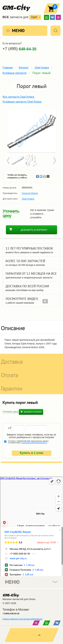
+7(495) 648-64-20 (11, 614)
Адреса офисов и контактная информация (22, 619)
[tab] (32, 327)
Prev (9, 161)
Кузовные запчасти (14, 73)
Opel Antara (42, 68)
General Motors (30, 193)
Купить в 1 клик (32, 453)
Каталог (24, 68)
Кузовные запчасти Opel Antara (22, 102)
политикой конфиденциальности (34, 443)
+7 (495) (19, 49)
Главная (8, 68)
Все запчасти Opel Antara (18, 97)
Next (54, 161)
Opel (34, 17)
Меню (18, 30)
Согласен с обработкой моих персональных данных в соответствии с (28, 442)
